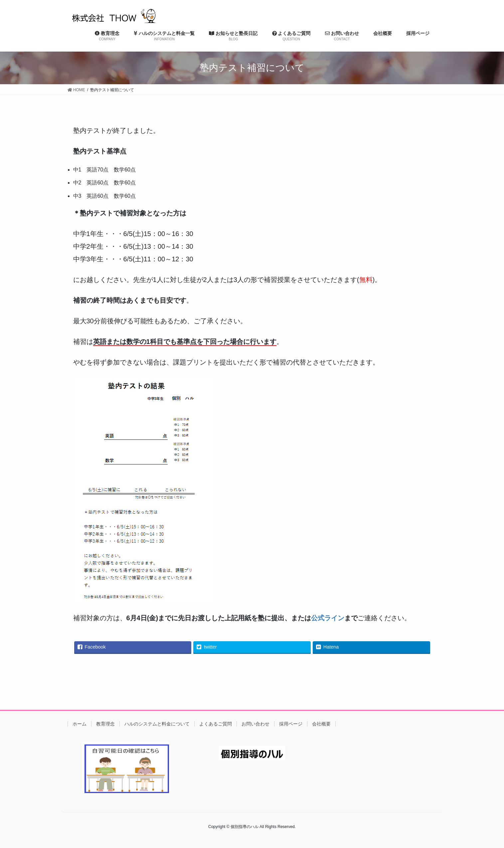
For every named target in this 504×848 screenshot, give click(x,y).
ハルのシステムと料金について (157, 724)
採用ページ (291, 724)
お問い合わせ (255, 724)
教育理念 (105, 724)
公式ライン (328, 618)
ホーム (80, 724)
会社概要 (321, 724)
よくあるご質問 (216, 724)
